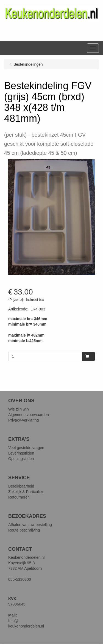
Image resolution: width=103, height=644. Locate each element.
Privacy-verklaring (23, 420)
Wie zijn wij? (19, 409)
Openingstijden (21, 459)
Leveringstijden (21, 453)
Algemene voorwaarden (29, 415)
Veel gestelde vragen (26, 448)
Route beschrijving (24, 530)
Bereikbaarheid (21, 486)
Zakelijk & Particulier (26, 492)
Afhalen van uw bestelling (30, 525)
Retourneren (19, 497)
